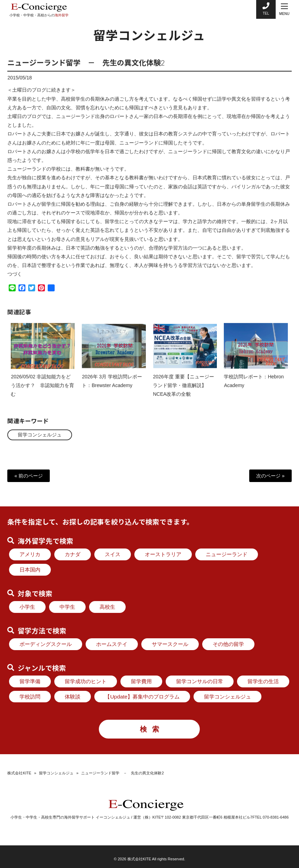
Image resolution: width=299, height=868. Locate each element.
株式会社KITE (19, 773)
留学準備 (30, 681)
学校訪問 (30, 697)
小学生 (27, 607)
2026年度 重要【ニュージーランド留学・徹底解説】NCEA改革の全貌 (183, 391)
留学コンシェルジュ (40, 435)
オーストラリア (163, 554)
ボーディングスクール (46, 644)
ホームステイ (112, 644)
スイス (113, 554)
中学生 (67, 607)
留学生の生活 (263, 681)
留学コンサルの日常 (200, 681)
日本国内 (30, 570)
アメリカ (30, 554)
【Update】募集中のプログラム (142, 697)
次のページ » (270, 476)
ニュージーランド (227, 554)
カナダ (73, 554)
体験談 (73, 697)
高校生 (107, 607)
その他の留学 (228, 644)
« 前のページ (29, 476)
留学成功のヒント (86, 681)
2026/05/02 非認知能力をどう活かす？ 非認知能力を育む (42, 391)
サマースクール (170, 644)
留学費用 (141, 681)
